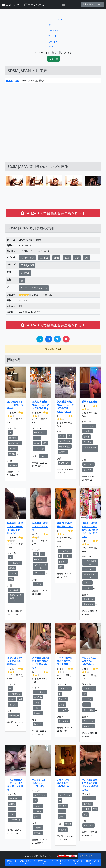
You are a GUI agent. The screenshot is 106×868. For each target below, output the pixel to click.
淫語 (86, 815)
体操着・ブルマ (90, 576)
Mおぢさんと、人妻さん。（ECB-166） (40, 783)
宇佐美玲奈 (88, 604)
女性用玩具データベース (46, 862)
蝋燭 (56, 258)
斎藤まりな (88, 599)
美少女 (37, 443)
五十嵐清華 (64, 721)
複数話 (12, 568)
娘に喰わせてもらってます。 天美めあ (15, 405)
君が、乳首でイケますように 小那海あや (15, 661)
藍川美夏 (25, 273)
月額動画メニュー (92, 4)
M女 (77, 258)
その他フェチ (15, 820)
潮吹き (87, 437)
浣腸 (67, 258)
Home (9, 80)
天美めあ (13, 465)
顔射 (95, 809)
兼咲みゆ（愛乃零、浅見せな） (16, 598)
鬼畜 (11, 579)
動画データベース (12, 862)
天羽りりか (88, 721)
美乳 (45, 443)
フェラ (37, 703)
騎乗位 (62, 817)
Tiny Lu (44, 456)
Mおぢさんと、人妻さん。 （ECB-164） (90, 661)
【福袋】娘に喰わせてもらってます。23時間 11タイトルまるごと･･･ (90, 530)
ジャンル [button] (52, 36)
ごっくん (88, 442)
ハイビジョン (27, 258)
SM (17, 80)
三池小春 (38, 584)
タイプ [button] (52, 25)
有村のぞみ (88, 825)
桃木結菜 (38, 833)
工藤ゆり (38, 827)
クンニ (87, 705)
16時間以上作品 (90, 562)
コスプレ (13, 705)
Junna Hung (64, 463)
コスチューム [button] (52, 30)
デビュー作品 (65, 446)
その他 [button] (52, 47)
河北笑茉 (63, 830)
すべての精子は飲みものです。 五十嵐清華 (65, 661)
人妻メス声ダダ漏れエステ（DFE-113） (65, 783)
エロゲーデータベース (93, 862)
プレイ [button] (52, 41)
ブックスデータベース (63, 862)
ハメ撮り (13, 449)
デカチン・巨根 (41, 566)
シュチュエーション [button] (52, 19)
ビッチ (12, 699)
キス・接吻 (88, 710)
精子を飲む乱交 (90, 402)
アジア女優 (39, 449)
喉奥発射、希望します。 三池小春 (40, 526)
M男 (20, 699)
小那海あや (14, 716)
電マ (61, 567)
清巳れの (88, 470)
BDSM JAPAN (27, 265)
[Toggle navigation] (64, 4)
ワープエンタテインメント (34, 288)
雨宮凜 (68, 824)
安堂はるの (88, 464)
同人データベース (78, 862)
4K (10, 432)
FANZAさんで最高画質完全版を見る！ (53, 213)
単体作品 (44, 258)
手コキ (37, 708)
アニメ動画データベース (28, 862)
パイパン (88, 583)
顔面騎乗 (38, 713)
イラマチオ (39, 573)
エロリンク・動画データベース (23, 5)
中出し (12, 454)
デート (37, 438)
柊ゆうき (38, 724)
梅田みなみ (88, 726)
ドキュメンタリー (90, 449)
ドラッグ (63, 561)
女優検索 (54, 59)
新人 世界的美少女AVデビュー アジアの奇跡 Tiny (41, 405)
